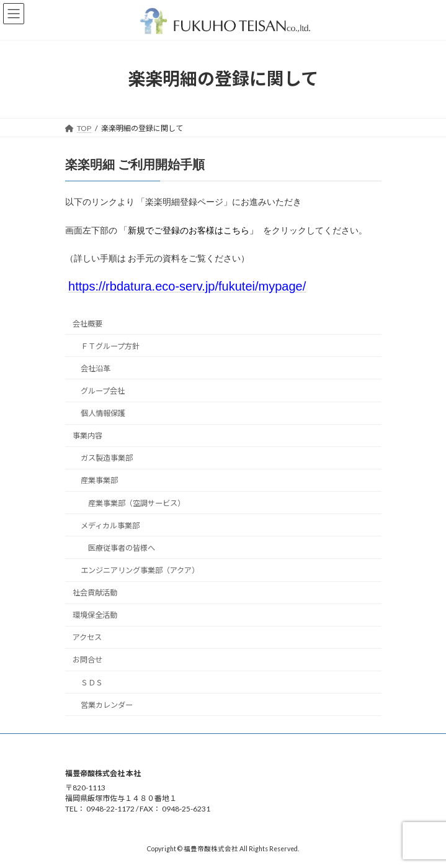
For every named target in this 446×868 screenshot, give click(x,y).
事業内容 (87, 436)
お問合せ (87, 660)
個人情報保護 (102, 413)
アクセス (87, 637)
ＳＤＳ (91, 683)
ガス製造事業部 (106, 458)
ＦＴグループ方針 (109, 346)
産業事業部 (99, 481)
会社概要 (87, 324)
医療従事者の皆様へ (121, 548)
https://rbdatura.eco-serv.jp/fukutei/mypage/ (187, 286)
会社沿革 (95, 368)
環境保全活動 (95, 615)
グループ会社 (102, 391)
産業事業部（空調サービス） (136, 503)
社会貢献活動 (95, 593)
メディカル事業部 (109, 526)
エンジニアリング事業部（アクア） (139, 570)
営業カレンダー (106, 705)
